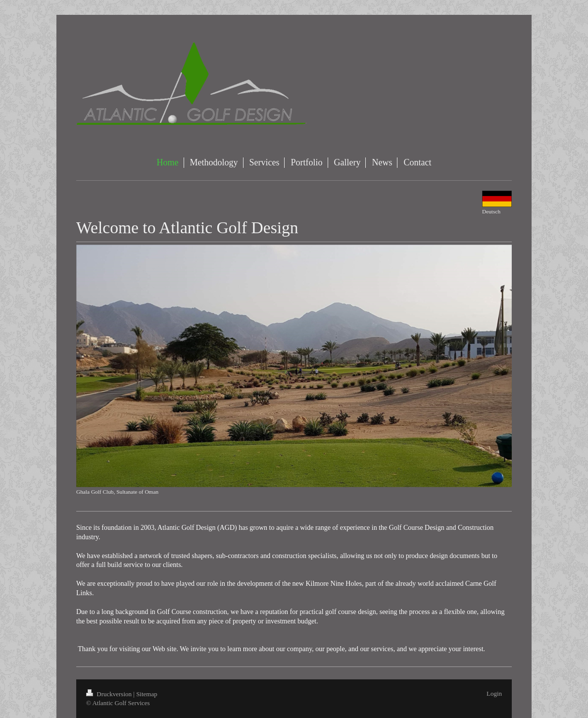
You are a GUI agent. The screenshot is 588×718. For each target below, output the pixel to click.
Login (494, 693)
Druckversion (110, 694)
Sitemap (147, 694)
